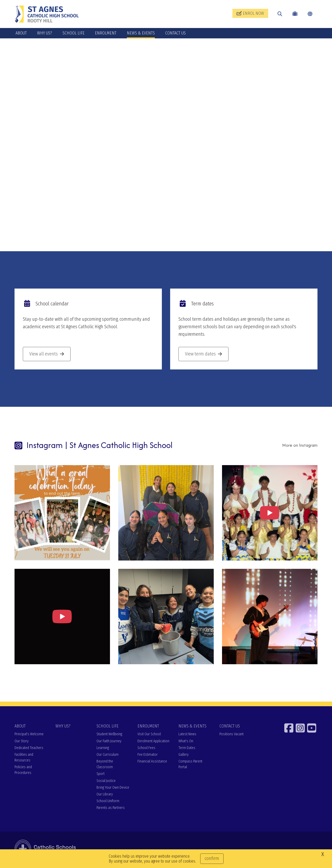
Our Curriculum (108, 755)
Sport (101, 775)
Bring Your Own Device (113, 788)
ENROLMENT (106, 33)
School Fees (146, 748)
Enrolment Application (153, 742)
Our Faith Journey (109, 742)
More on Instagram (300, 446)
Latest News (187, 735)
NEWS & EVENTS (141, 33)
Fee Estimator (148, 755)
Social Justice (106, 781)
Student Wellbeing (109, 735)
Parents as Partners (111, 808)
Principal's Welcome (29, 735)
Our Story (22, 742)
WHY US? (45, 33)
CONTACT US (175, 33)
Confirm (212, 858)
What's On (186, 742)
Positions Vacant (231, 735)
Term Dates (187, 748)
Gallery (184, 755)
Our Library (105, 795)
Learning (103, 748)
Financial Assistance (152, 762)
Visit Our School (149, 735)
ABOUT (21, 33)
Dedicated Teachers (29, 748)
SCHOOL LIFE (74, 33)
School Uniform (108, 802)
